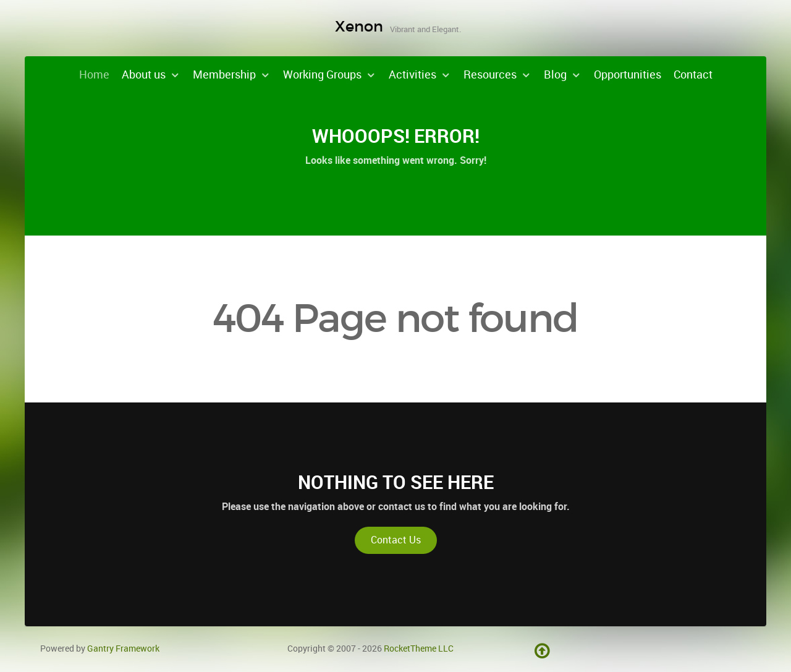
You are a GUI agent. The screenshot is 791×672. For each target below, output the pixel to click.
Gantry (123, 649)
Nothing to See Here (396, 482)
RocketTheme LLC (419, 649)
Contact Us (396, 540)
